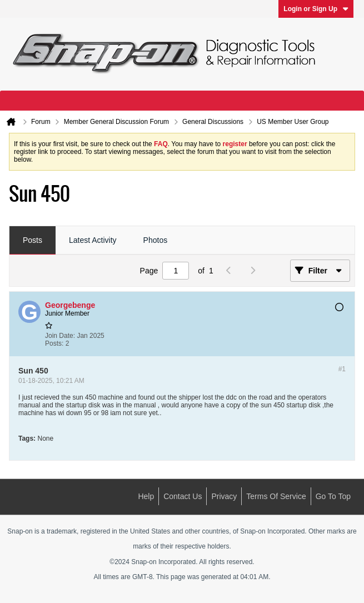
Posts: (54, 343)
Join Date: (60, 336)
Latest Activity (93, 240)
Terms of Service (276, 496)
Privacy (224, 496)
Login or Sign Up (316, 9)
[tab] (33, 241)
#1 (342, 369)
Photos (156, 240)
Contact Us (183, 496)
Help (146, 496)
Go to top (333, 496)
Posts (33, 240)
